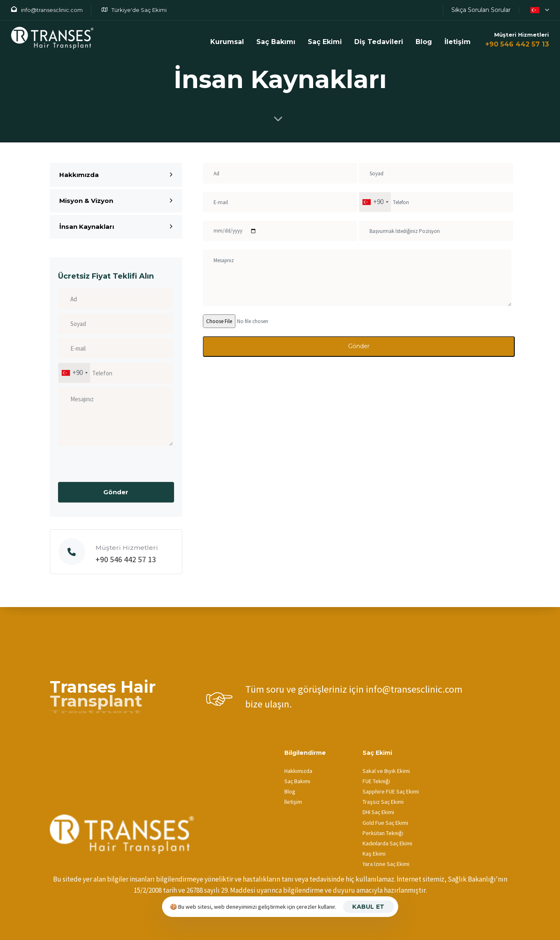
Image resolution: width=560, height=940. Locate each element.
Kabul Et (368, 907)
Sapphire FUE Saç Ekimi (391, 791)
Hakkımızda (116, 175)
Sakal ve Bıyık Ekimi (386, 771)
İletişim (458, 42)
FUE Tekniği (376, 781)
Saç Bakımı (297, 781)
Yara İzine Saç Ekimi (386, 864)
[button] (538, 10)
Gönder (359, 346)
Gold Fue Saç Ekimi (385, 823)
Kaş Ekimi (374, 854)
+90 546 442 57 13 (517, 44)
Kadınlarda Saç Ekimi (387, 843)
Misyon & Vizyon (116, 201)
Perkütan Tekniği (383, 833)
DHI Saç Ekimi (378, 812)
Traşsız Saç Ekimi (383, 802)
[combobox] (74, 373)
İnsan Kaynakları (116, 227)
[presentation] (121, 466)
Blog (424, 42)
